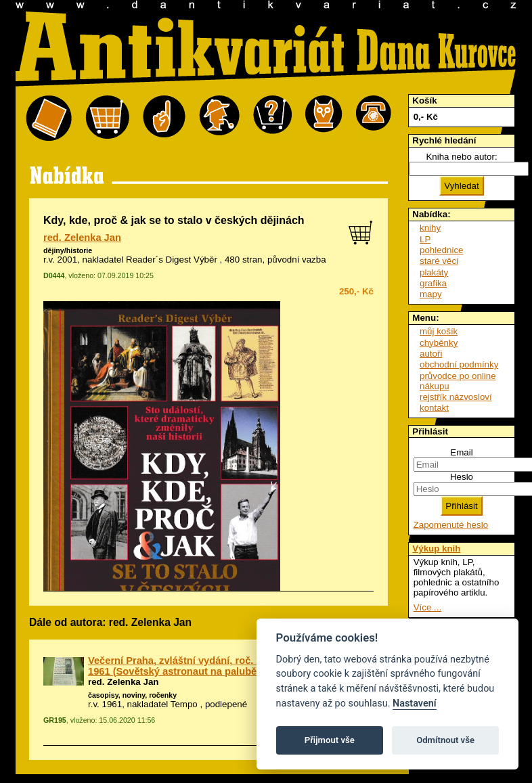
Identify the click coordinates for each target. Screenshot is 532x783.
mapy (431, 294)
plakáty (434, 272)
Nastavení (415, 703)
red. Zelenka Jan (82, 238)
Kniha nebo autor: (461, 157)
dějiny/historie (68, 250)
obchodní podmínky (459, 364)
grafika (433, 283)
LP (425, 239)
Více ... (427, 607)
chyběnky (439, 343)
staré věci (439, 261)
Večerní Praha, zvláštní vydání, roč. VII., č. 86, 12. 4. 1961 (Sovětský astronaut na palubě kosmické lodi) (208, 666)
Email (461, 452)
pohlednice (441, 250)
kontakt (434, 408)
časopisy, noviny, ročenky (132, 695)
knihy (430, 228)
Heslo (462, 477)
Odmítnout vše (445, 740)
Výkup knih (436, 549)
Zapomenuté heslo (451, 525)
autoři (431, 354)
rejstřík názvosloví (456, 397)
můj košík (439, 331)
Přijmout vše (330, 740)
